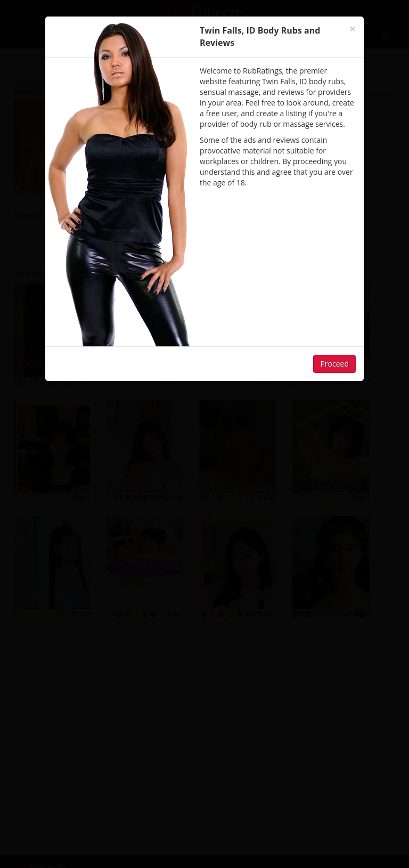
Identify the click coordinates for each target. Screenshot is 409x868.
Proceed (334, 364)
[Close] (353, 29)
